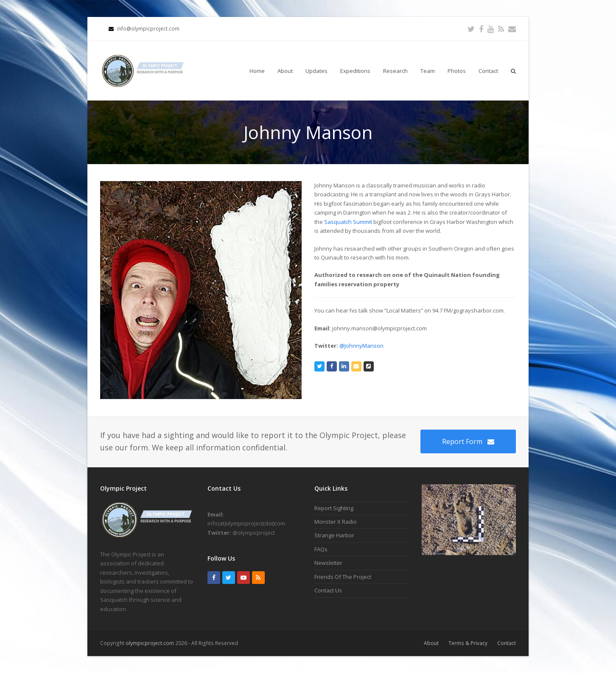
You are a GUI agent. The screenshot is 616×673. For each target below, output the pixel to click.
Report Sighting (334, 508)
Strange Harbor (334, 535)
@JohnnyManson (361, 346)
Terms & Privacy (468, 643)
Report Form (468, 441)
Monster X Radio (336, 522)
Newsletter (328, 563)
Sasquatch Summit (348, 222)
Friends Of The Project (343, 577)
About (431, 643)
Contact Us (328, 590)
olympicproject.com (150, 643)
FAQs (321, 549)
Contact (507, 643)
